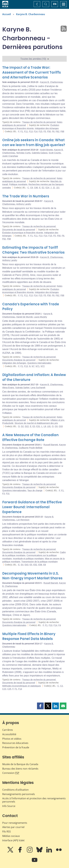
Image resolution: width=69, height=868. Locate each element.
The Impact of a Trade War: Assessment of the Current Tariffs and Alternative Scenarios (32, 72)
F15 (40, 131)
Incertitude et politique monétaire (28, 559)
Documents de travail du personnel (19, 230)
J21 (58, 188)
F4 (60, 625)
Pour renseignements (15, 823)
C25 (9, 689)
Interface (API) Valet (13, 840)
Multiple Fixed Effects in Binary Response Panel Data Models (29, 636)
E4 (22, 565)
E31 (38, 426)
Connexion (11, 773)
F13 (31, 131)
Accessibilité (9, 734)
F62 (57, 131)
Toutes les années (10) (35, 59)
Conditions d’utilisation (15, 790)
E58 (40, 565)
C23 (4, 689)
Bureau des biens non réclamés (20, 769)
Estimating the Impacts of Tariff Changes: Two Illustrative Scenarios (33, 250)
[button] (40, 706)
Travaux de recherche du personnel (39, 122)
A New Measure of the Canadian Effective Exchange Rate (30, 437)
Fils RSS (7, 832)
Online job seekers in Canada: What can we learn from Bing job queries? (34, 143)
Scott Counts (55, 153)
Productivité (8, 423)
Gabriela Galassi (40, 153)
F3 (3, 494)
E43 (26, 565)
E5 (31, 565)
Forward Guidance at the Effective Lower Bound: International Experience (32, 507)
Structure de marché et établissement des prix (36, 423)
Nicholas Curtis (24, 153)
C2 (62, 686)
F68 (62, 131)
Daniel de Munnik (25, 317)
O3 (56, 426)
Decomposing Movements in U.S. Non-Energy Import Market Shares (32, 576)
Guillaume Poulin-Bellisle (31, 448)
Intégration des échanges (47, 128)
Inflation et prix (57, 420)
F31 (8, 494)
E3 (34, 426)
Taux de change (35, 490)
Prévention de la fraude (16, 747)
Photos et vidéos (12, 739)
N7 (33, 366)
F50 (49, 131)
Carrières (8, 730)
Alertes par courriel (13, 827)
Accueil (7, 14)
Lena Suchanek (38, 388)
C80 (36, 188)
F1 (22, 131)
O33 (61, 426)
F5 (45, 131)
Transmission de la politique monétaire (40, 562)
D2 (22, 426)
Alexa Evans (8, 388)
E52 (35, 565)
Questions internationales (39, 363)
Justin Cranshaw (10, 156)
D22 (27, 426)
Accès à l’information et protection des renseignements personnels (34, 800)
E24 (47, 188)
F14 (36, 131)
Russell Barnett (51, 445)
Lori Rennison (23, 520)
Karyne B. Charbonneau (31, 14)
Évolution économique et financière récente (23, 233)
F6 (53, 131)
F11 (26, 131)
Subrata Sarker (22, 388)
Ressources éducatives (15, 743)
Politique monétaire (18, 184)
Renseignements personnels (19, 794)
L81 (49, 426)
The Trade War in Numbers (26, 196)
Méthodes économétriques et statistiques (22, 686)
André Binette (46, 150)
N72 (43, 366)
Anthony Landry (24, 204)
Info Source (9, 806)
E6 (45, 565)
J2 (54, 188)
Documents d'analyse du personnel (19, 360)
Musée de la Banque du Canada (20, 764)
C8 (32, 188)
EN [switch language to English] (55, 4)
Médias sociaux (11, 836)
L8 (45, 426)
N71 (38, 366)
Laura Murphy (40, 317)
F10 (50, 625)
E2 (43, 188)
